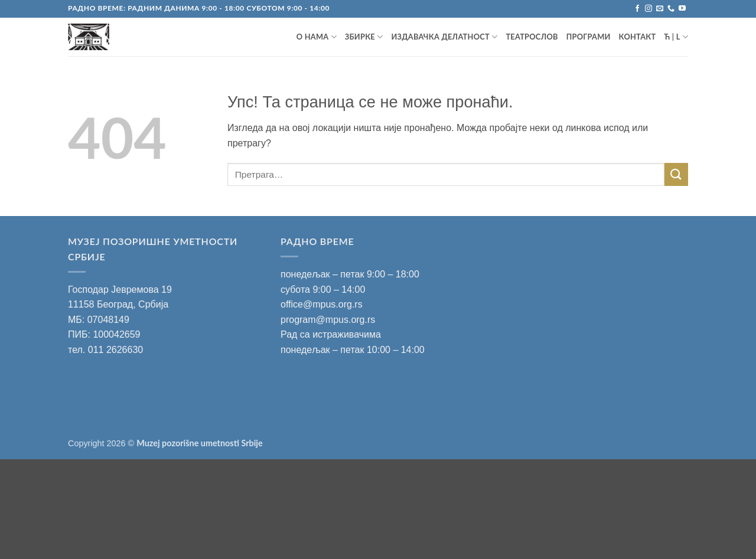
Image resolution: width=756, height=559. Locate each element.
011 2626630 (115, 350)
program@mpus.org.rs (328, 320)
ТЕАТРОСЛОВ (532, 37)
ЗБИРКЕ (364, 37)
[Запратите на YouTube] (682, 9)
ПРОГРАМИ (589, 37)
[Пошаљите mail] (660, 9)
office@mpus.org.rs (322, 304)
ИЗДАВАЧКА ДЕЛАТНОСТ (444, 37)
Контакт (638, 37)
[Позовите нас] (671, 9)
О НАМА (317, 37)
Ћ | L (676, 37)
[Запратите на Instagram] (649, 9)
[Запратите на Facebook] (637, 9)
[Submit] (676, 174)
